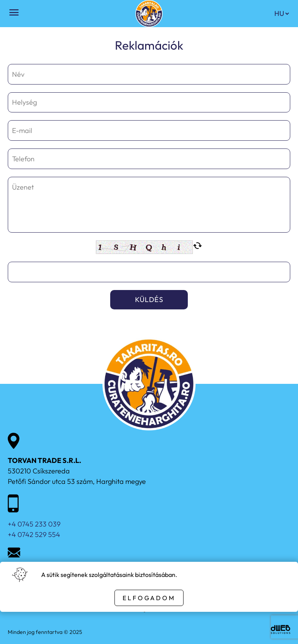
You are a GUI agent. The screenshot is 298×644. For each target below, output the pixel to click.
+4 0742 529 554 (34, 534)
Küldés (149, 300)
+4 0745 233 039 (34, 524)
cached (198, 246)
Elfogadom (149, 598)
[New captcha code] (198, 247)
